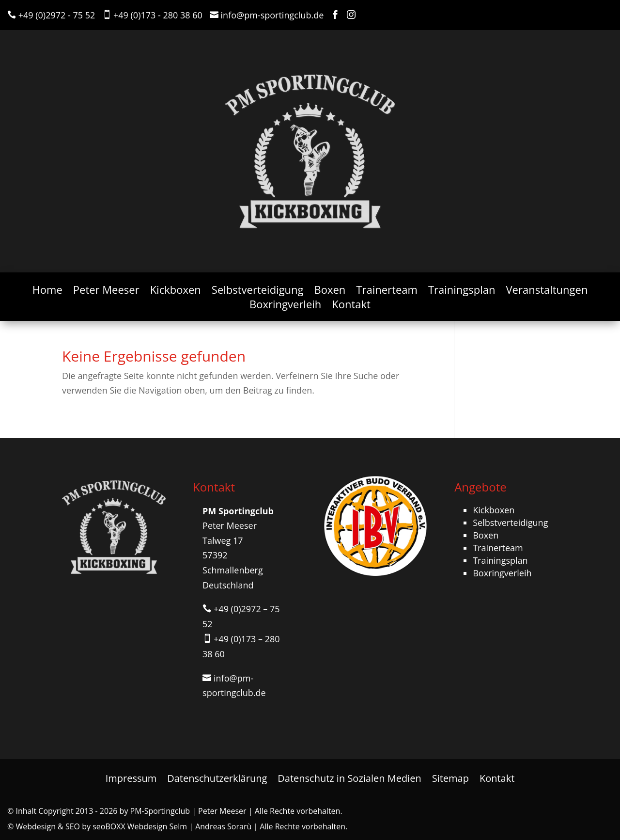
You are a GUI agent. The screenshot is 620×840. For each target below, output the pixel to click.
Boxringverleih (285, 306)
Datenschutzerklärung (217, 777)
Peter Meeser (106, 291)
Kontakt (351, 306)
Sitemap (450, 777)
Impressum (131, 777)
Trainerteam (387, 291)
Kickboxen (176, 291)
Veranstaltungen (547, 291)
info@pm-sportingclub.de (272, 15)
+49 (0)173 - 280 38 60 (158, 15)
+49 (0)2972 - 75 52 (57, 15)
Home (47, 291)
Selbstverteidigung (258, 291)
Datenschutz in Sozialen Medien (349, 777)
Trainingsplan (462, 291)
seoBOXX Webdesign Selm (140, 826)
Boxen (330, 291)
